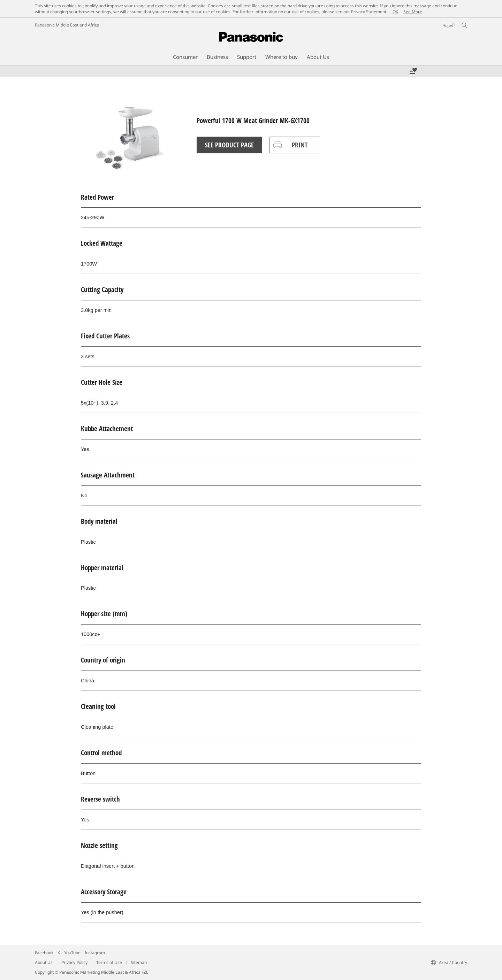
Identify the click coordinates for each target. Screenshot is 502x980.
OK (395, 12)
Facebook (44, 953)
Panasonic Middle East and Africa (67, 25)
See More (413, 12)
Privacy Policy (74, 962)
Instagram (95, 953)
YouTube (72, 953)
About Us (44, 962)
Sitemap (139, 962)
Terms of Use (109, 962)
